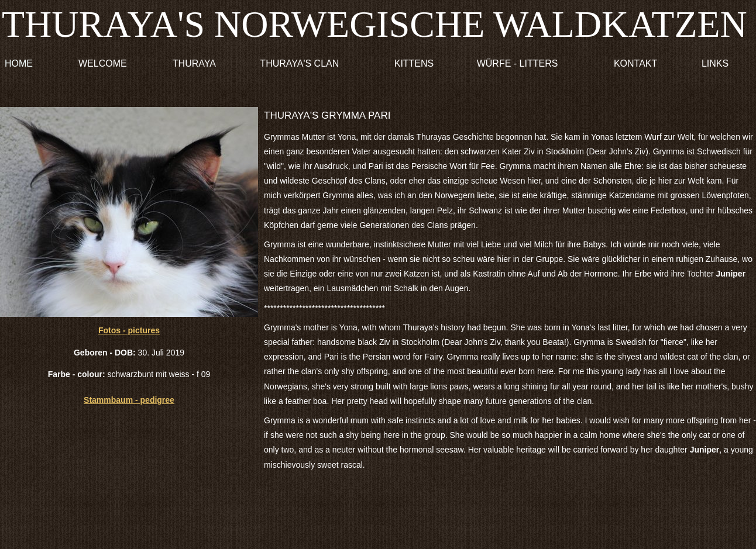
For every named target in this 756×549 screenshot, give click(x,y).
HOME (19, 63)
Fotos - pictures (129, 330)
